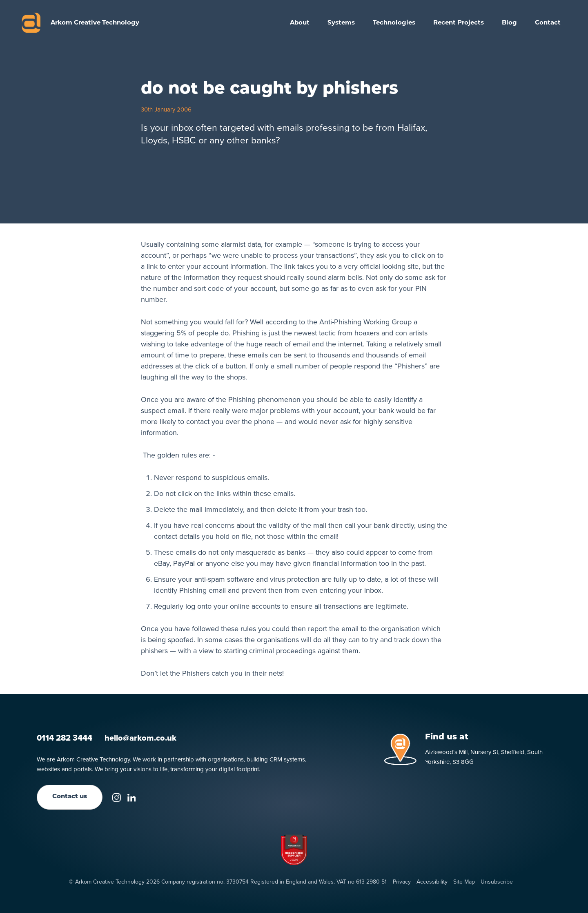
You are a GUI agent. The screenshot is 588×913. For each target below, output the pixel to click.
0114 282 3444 (65, 738)
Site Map (464, 882)
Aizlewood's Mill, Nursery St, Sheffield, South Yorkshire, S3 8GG (484, 757)
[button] (341, 23)
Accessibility (432, 882)
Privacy (402, 882)
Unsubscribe (497, 882)
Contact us (70, 797)
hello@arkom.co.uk (140, 738)
